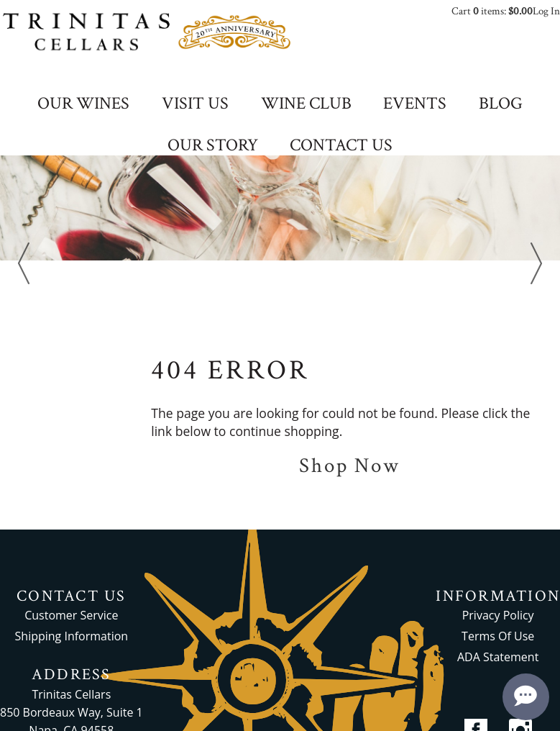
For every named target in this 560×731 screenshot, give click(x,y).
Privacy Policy (498, 615)
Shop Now (350, 466)
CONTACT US (341, 146)
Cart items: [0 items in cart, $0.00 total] (492, 11)
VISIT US (195, 104)
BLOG (501, 104)
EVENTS (415, 104)
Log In (546, 11)
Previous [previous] (24, 263)
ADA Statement (498, 657)
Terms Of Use (498, 636)
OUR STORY (213, 146)
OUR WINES (83, 104)
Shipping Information (72, 636)
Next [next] (536, 263)
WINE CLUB (306, 104)
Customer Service (71, 615)
